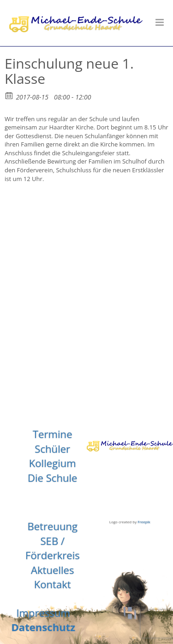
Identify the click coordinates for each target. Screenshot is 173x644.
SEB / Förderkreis (53, 548)
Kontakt (53, 584)
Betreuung (52, 526)
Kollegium (53, 463)
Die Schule (53, 478)
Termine (53, 434)
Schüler (52, 449)
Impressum (43, 613)
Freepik (144, 522)
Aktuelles (53, 570)
